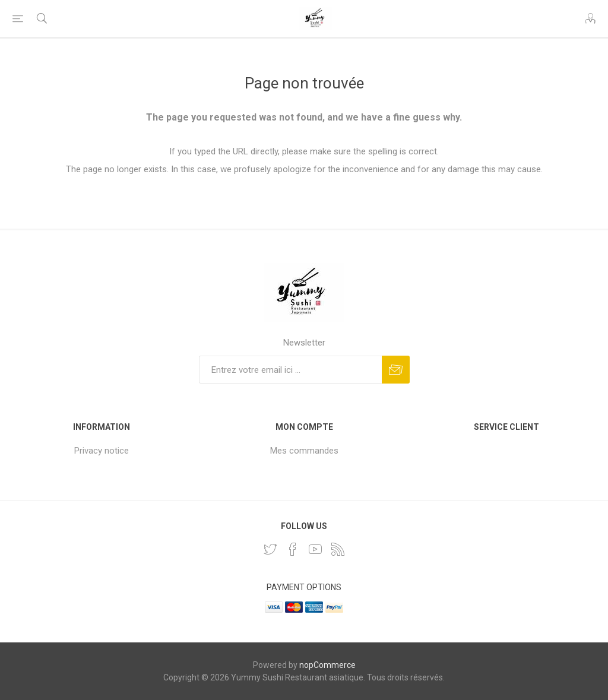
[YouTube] (315, 549)
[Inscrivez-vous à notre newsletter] (290, 370)
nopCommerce (327, 665)
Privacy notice (102, 451)
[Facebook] (293, 549)
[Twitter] (270, 549)
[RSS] (338, 549)
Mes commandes (304, 451)
